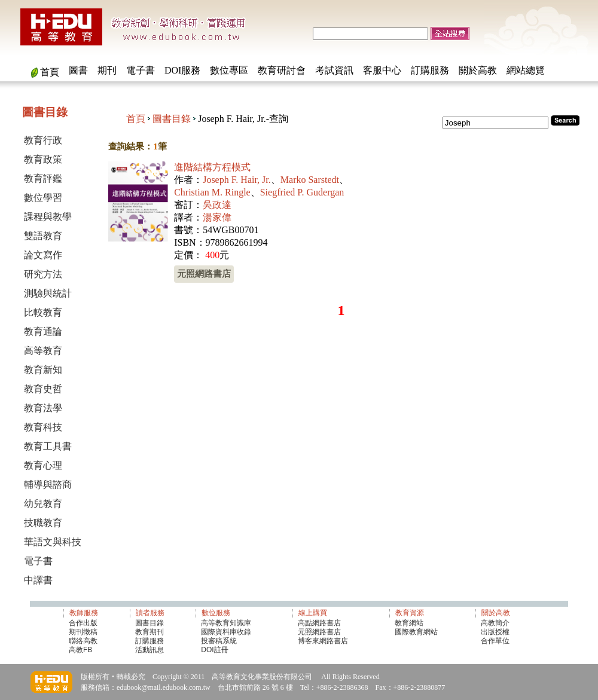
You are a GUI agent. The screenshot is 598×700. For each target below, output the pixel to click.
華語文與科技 (53, 542)
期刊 (107, 70)
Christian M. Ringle (212, 192)
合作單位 (495, 641)
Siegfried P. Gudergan (302, 192)
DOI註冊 (214, 650)
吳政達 (217, 205)
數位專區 (229, 70)
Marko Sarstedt (310, 180)
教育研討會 (282, 70)
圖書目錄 (172, 119)
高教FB (80, 650)
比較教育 (43, 312)
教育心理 (43, 465)
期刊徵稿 (83, 632)
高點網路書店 (320, 623)
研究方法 (43, 274)
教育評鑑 (43, 178)
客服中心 (382, 70)
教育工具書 (48, 446)
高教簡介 (495, 623)
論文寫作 (43, 255)
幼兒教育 (43, 504)
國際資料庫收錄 (226, 632)
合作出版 (83, 623)
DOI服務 (182, 70)
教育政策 (43, 159)
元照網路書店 (204, 273)
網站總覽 (526, 70)
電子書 (141, 70)
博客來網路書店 (323, 641)
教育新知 (43, 370)
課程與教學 (48, 217)
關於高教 (478, 70)
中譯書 (38, 580)
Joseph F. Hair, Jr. (237, 180)
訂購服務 (430, 70)
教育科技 (43, 427)
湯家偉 (217, 217)
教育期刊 (149, 632)
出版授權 (495, 632)
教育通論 (43, 331)
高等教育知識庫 (226, 623)
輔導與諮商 (48, 485)
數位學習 (43, 198)
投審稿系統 (219, 641)
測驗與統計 (48, 293)
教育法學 (43, 408)
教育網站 (409, 623)
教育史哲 (43, 389)
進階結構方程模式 (212, 167)
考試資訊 (334, 70)
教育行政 (43, 140)
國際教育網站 (416, 632)
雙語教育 (43, 236)
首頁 (50, 72)
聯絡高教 (83, 641)
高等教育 (43, 351)
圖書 (78, 70)
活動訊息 (149, 650)
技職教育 (43, 523)
